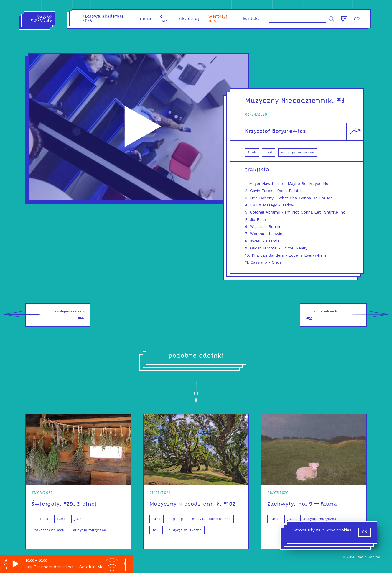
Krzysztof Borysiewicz (275, 132)
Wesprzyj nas (218, 19)
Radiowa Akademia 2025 (103, 19)
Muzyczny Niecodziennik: (291, 101)
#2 (337, 315)
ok (365, 532)
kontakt (251, 19)
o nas (164, 19)
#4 (55, 315)
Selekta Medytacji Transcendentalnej (49, 567)
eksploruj (189, 19)
